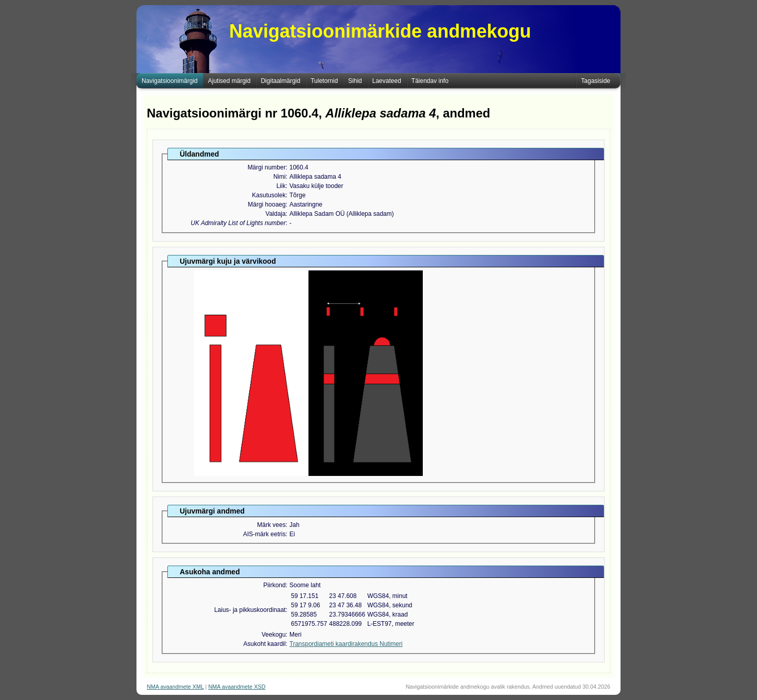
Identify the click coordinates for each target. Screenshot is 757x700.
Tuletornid (324, 81)
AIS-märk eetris (264, 534)
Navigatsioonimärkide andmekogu (380, 31)
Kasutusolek (269, 195)
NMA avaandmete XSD (237, 687)
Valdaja (276, 214)
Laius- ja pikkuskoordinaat (250, 610)
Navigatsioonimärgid (170, 81)
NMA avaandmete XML (175, 687)
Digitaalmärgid (280, 81)
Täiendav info (430, 81)
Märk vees (271, 525)
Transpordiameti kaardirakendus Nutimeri (346, 644)
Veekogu (274, 635)
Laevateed (387, 81)
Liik (281, 186)
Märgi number (267, 167)
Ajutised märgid (229, 81)
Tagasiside (596, 81)
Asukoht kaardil (265, 644)
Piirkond (274, 585)
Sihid (355, 81)
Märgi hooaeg (266, 204)
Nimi (280, 177)
